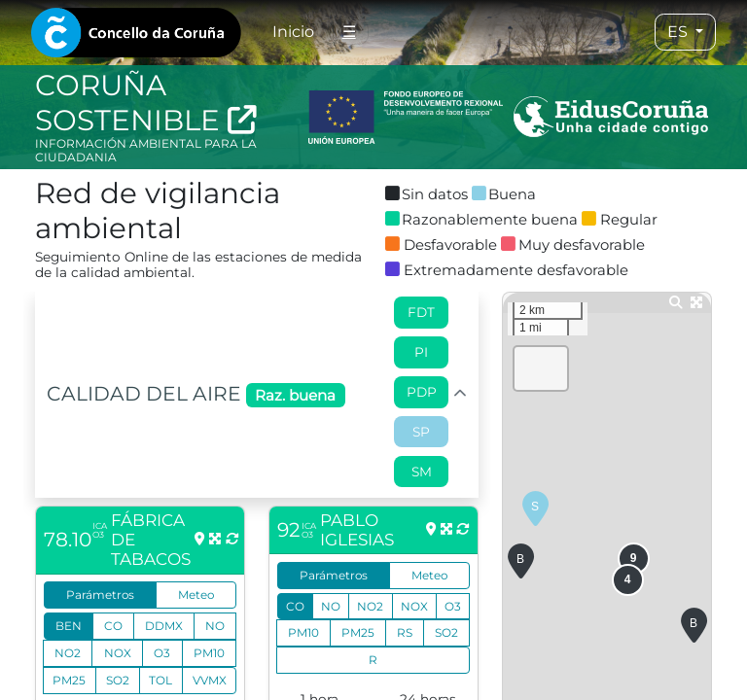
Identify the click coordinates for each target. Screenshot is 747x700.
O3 (162, 653)
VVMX (210, 680)
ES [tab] (679, 32)
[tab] (136, 33)
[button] (535, 509)
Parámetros (100, 595)
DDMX (164, 626)
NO (215, 626)
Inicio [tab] (293, 32)
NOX (118, 653)
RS (405, 632)
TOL (160, 680)
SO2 (118, 680)
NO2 (68, 653)
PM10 (209, 653)
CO (113, 626)
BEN (69, 626)
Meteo (196, 595)
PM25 (69, 680)
